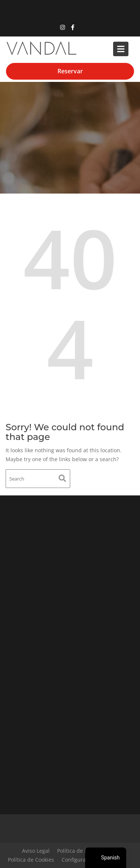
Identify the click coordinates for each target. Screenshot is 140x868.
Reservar (70, 71)
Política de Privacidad (84, 851)
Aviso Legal (36, 851)
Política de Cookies (31, 860)
